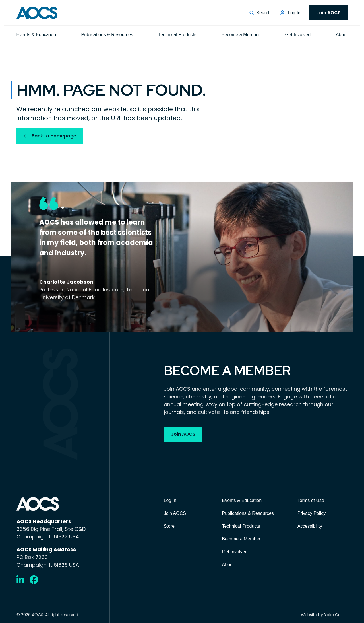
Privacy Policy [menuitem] (312, 513)
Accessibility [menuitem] (310, 526)
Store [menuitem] (169, 526)
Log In (294, 13)
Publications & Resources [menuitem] (107, 35)
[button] (260, 13)
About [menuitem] (342, 35)
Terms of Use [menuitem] (311, 500)
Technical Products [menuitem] (177, 35)
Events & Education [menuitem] (36, 35)
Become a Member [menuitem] (241, 35)
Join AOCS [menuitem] (328, 13)
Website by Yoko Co (321, 615)
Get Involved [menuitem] (298, 35)
